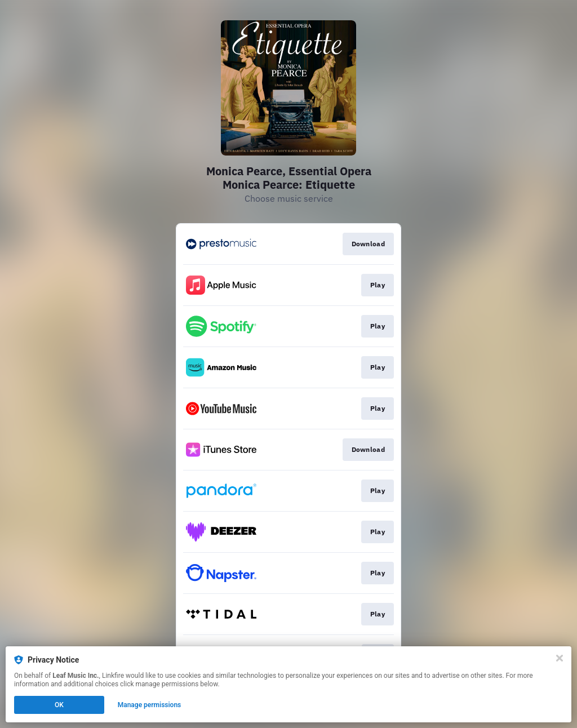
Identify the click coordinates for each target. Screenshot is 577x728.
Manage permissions (150, 705)
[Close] (560, 658)
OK (59, 705)
